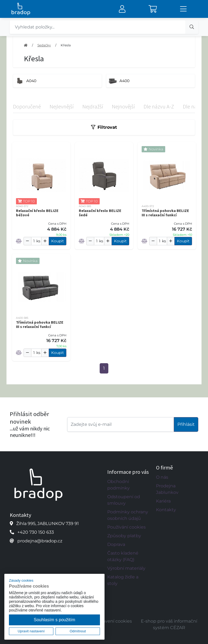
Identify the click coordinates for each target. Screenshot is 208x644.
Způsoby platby (124, 536)
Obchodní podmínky (118, 485)
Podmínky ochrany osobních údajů (128, 515)
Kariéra (163, 501)
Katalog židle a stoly (123, 580)
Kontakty (166, 510)
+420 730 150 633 (36, 532)
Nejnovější (123, 106)
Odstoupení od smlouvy (124, 500)
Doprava (116, 544)
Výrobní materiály (126, 568)
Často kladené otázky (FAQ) (123, 556)
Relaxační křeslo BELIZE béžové (37, 213)
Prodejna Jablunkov (167, 489)
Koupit (58, 241)
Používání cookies (126, 527)
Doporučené (27, 106)
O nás (162, 477)
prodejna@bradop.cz (40, 541)
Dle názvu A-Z (159, 106)
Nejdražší (93, 106)
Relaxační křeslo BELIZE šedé (100, 213)
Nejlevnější (62, 106)
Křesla (66, 45)
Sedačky (44, 45)
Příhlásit (186, 424)
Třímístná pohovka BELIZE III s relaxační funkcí (165, 213)
